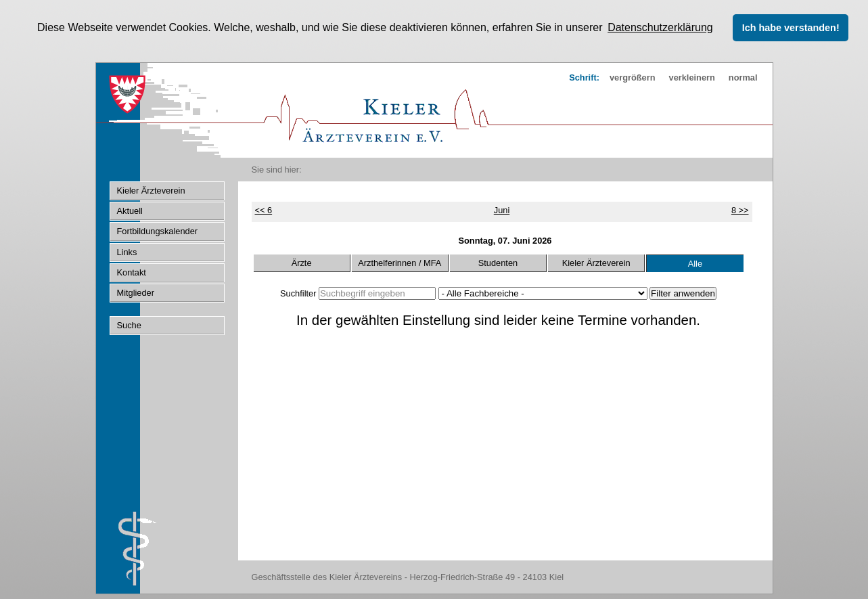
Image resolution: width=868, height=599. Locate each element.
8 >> (740, 210)
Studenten (498, 263)
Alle (695, 264)
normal (743, 77)
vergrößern (633, 77)
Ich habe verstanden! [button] (791, 28)
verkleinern (692, 77)
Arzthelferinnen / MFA (399, 263)
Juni (502, 210)
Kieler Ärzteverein (596, 263)
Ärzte (302, 263)
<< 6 (264, 210)
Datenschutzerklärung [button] (660, 27)
